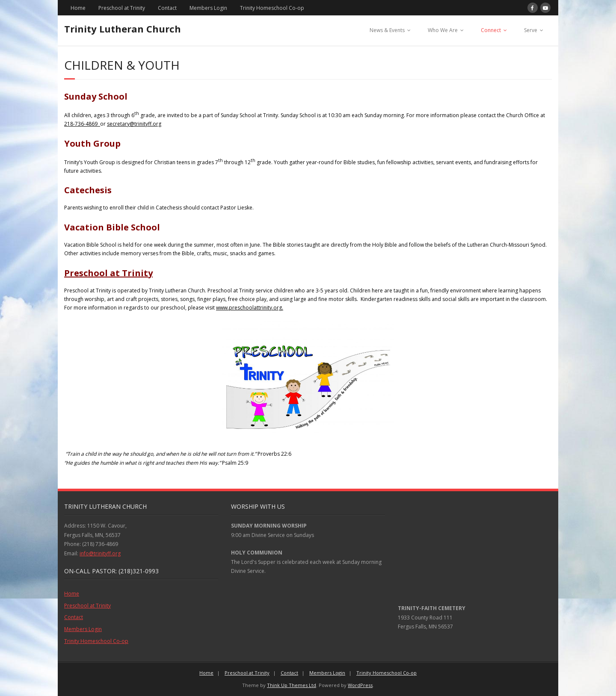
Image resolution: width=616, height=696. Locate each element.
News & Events (387, 30)
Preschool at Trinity (122, 8)
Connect (491, 30)
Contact (167, 8)
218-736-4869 (82, 124)
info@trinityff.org (100, 553)
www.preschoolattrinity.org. (250, 308)
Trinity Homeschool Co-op (272, 8)
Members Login (208, 8)
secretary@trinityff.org (134, 124)
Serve (531, 30)
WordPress (360, 685)
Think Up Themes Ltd (292, 685)
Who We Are (443, 30)
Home (78, 8)
